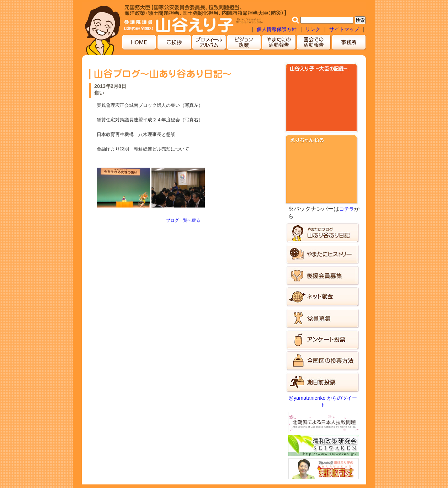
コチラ (347, 209)
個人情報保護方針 (277, 29)
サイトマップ (345, 29)
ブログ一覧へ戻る (183, 220)
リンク (313, 29)
